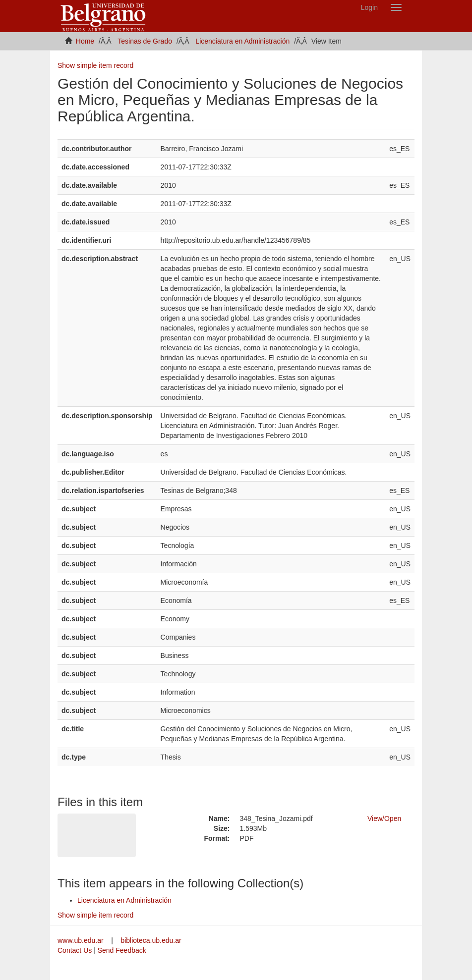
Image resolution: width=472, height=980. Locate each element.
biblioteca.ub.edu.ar (151, 940)
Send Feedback (122, 950)
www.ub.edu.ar (82, 940)
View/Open (384, 818)
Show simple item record (95, 65)
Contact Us (75, 950)
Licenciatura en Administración (242, 41)
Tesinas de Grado (145, 41)
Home (85, 41)
